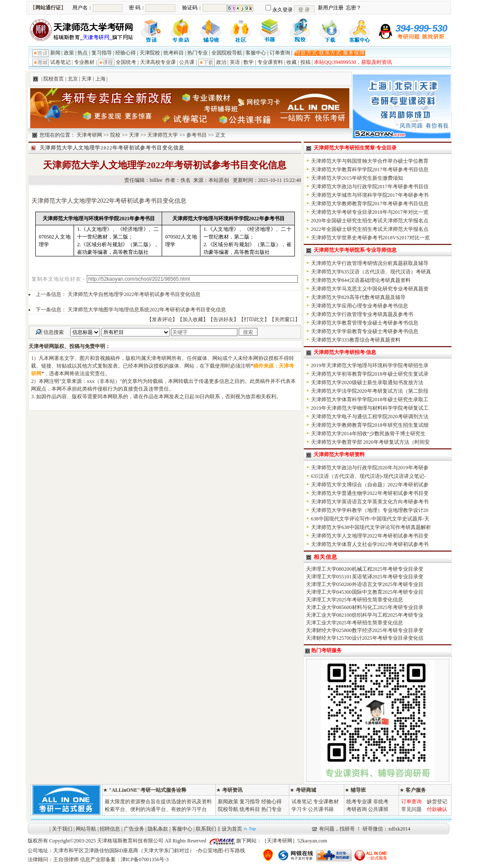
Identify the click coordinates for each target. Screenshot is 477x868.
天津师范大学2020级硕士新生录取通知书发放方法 (367, 382)
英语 (235, 62)
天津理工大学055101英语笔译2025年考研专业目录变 (365, 577)
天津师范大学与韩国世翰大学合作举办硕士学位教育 (370, 161)
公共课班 (378, 809)
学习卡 (299, 809)
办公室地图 (210, 851)
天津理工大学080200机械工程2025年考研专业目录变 (365, 569)
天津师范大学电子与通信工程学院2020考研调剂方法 (370, 417)
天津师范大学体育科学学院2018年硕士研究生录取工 (370, 400)
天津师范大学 (163, 135)
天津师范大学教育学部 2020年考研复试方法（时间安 (370, 442)
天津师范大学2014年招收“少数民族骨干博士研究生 (368, 434)
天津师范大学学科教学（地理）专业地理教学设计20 (370, 510)
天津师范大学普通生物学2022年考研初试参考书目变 (370, 493)
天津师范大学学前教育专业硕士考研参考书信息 (365, 331)
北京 (73, 79)
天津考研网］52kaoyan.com (297, 841)
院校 (115, 135)
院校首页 (54, 79)
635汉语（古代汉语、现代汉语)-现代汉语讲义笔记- (368, 476)
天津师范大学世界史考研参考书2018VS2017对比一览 (370, 238)
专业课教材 (326, 802)
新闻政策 (228, 802)
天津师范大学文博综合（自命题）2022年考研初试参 (370, 485)
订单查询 (280, 53)
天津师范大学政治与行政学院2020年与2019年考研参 (370, 468)
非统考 (381, 802)
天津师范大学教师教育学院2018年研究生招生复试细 (370, 425)
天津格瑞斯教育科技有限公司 (130, 841)
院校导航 (228, 809)
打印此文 (254, 319)
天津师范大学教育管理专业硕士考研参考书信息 (365, 323)
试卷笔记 (60, 62)
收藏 (291, 62)
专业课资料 (270, 62)
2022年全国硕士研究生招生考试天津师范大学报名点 (370, 229)
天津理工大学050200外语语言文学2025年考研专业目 (365, 584)
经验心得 (126, 53)
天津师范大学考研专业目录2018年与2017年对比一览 (370, 212)
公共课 (187, 62)
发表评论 (162, 319)
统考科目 (174, 53)
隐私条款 (158, 829)
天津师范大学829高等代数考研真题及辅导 (358, 297)
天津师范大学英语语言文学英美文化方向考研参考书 (370, 502)
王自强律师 (66, 859)
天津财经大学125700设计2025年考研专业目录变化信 (365, 638)
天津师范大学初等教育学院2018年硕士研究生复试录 (370, 374)
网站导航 (86, 829)
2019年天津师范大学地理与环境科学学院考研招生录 (370, 365)
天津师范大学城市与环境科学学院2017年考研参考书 (370, 195)
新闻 (55, 53)
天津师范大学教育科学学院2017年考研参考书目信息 (370, 170)
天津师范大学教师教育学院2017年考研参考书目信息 (370, 204)
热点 (83, 53)
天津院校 (150, 53)
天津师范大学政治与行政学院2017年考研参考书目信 (370, 187)
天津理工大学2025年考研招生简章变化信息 (354, 600)
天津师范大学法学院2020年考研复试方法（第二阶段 (370, 391)
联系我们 (206, 829)
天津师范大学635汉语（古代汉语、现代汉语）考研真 (371, 272)
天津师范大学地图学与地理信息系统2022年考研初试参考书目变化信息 (147, 310)
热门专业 (197, 53)
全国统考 (126, 62)
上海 (100, 79)
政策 (69, 53)
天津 (86, 79)
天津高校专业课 (158, 62)
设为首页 (232, 829)
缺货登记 (437, 802)
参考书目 (197, 135)
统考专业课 (359, 802)
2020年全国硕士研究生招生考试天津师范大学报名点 (370, 221)
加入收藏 (193, 319)
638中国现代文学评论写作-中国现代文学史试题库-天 (370, 519)
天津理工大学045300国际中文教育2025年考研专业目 (365, 592)
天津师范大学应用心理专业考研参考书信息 (360, 306)
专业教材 (84, 62)
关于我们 (62, 829)
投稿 (306, 62)
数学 (248, 62)
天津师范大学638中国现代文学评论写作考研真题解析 (371, 527)
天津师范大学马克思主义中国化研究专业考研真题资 (370, 289)
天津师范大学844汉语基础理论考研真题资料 (361, 280)
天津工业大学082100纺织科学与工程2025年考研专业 (365, 615)
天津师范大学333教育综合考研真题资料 (356, 340)
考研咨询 (357, 809)
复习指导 (102, 53)
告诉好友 (223, 319)
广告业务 (134, 829)
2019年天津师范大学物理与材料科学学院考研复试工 (370, 408)
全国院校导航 (227, 53)
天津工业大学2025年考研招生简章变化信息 (354, 623)
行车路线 (235, 851)
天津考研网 (89, 135)
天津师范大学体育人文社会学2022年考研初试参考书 (370, 544)
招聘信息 (110, 829)
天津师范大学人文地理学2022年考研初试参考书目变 (370, 536)
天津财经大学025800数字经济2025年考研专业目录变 (365, 630)
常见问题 (411, 809)
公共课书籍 (321, 809)
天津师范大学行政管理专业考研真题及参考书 (362, 314)
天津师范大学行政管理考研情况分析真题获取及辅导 (370, 263)
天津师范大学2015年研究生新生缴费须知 (357, 178)
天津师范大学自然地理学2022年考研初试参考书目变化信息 (134, 294)
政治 (221, 62)
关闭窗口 (285, 319)
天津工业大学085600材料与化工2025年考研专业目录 (365, 607)
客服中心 (256, 53)
